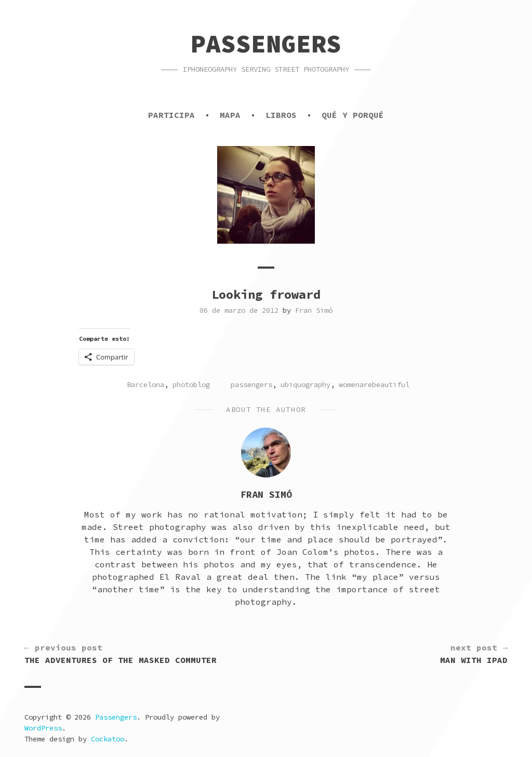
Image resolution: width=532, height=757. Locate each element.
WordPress (43, 728)
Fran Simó (314, 310)
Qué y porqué (353, 115)
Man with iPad (474, 653)
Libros (281, 115)
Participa (171, 115)
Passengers (266, 44)
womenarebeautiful (374, 384)
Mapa (230, 115)
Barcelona (145, 384)
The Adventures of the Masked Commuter (121, 653)
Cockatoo (108, 739)
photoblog (191, 384)
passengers (251, 384)
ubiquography (305, 384)
